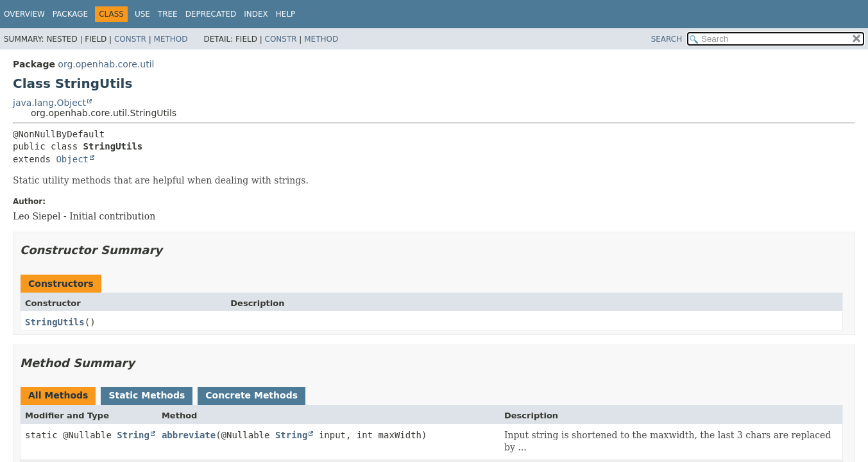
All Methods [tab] (58, 395)
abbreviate (189, 435)
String (133, 435)
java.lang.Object (49, 103)
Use (142, 14)
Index (256, 14)
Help (286, 14)
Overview (24, 14)
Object (72, 159)
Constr (130, 39)
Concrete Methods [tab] (251, 395)
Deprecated (211, 14)
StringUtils (55, 322)
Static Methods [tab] (147, 395)
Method (171, 39)
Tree (168, 14)
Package (70, 14)
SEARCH (667, 39)
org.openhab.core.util (106, 64)
